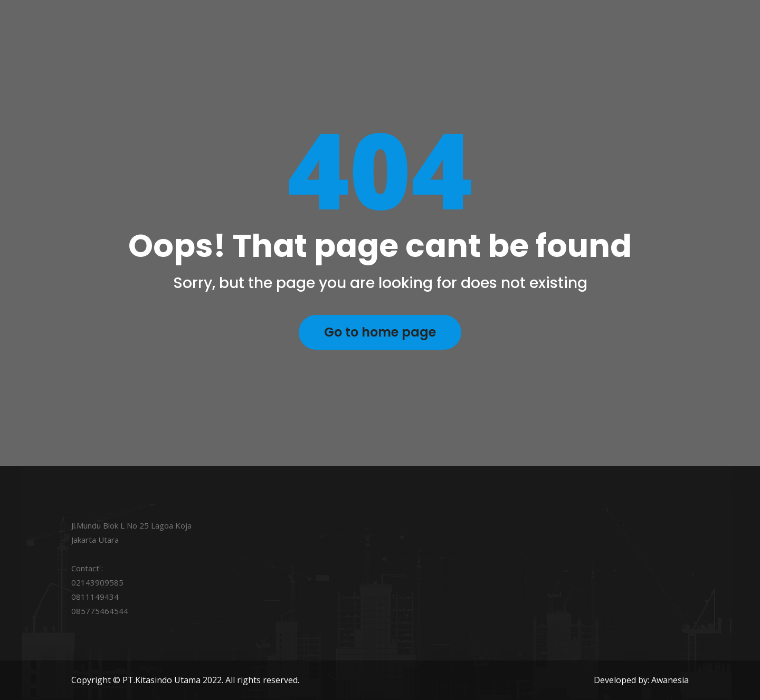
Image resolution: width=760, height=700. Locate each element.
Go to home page (380, 332)
